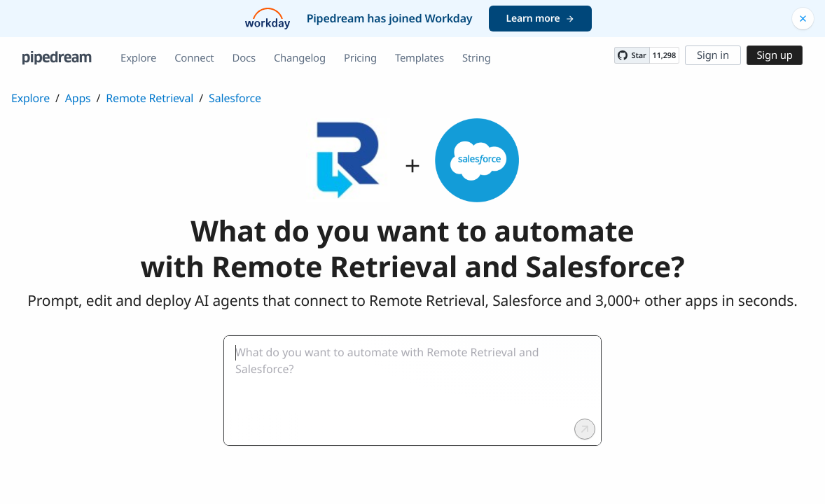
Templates (420, 58)
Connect (194, 58)
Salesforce (235, 98)
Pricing (360, 58)
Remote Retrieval (150, 98)
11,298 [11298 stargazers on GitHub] (664, 56)
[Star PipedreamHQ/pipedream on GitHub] (632, 55)
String (477, 58)
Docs (244, 58)
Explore (138, 58)
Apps (78, 98)
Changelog (300, 58)
